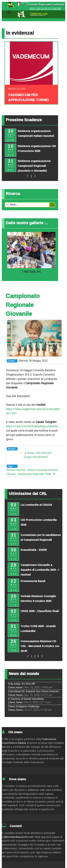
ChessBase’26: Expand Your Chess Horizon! (33, 691)
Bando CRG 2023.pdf (40, 453)
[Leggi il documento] (36, 457)
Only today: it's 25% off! (21, 684)
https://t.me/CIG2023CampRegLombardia (32, 426)
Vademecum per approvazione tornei (28, 97)
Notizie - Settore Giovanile (32, 470)
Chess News (15, 687)
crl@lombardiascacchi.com (18, 837)
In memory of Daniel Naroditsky (26, 699)
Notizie (11, 470)
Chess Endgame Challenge (24, 706)
